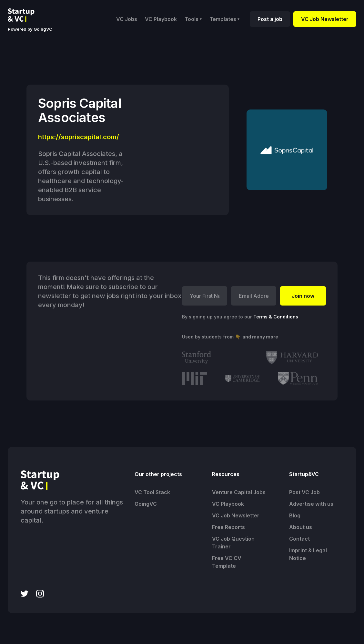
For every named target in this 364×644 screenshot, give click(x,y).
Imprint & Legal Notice (308, 554)
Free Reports (228, 527)
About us (301, 527)
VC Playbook (161, 19)
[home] (26, 15)
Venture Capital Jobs (239, 492)
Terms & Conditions (276, 317)
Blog (295, 515)
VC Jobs (127, 19)
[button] (193, 19)
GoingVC (146, 504)
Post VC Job (304, 492)
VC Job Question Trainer (233, 543)
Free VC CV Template (227, 562)
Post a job (270, 19)
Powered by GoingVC (30, 29)
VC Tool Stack (152, 492)
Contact (299, 539)
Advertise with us (311, 504)
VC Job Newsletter (325, 19)
